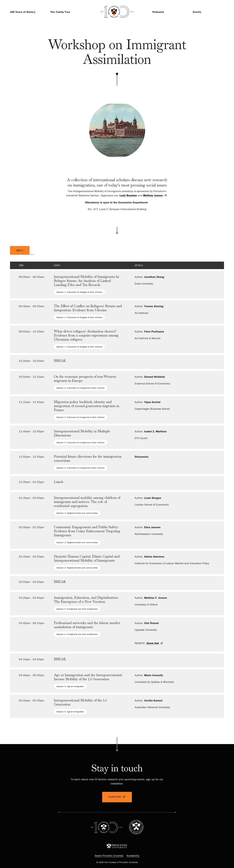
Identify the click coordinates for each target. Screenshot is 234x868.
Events (197, 12)
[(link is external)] (155, 195)
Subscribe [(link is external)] (117, 797)
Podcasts (158, 12)
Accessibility (133, 856)
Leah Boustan (128, 195)
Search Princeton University (109, 856)
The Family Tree (60, 12)
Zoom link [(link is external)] (155, 644)
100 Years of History (23, 12)
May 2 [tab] (20, 250)
